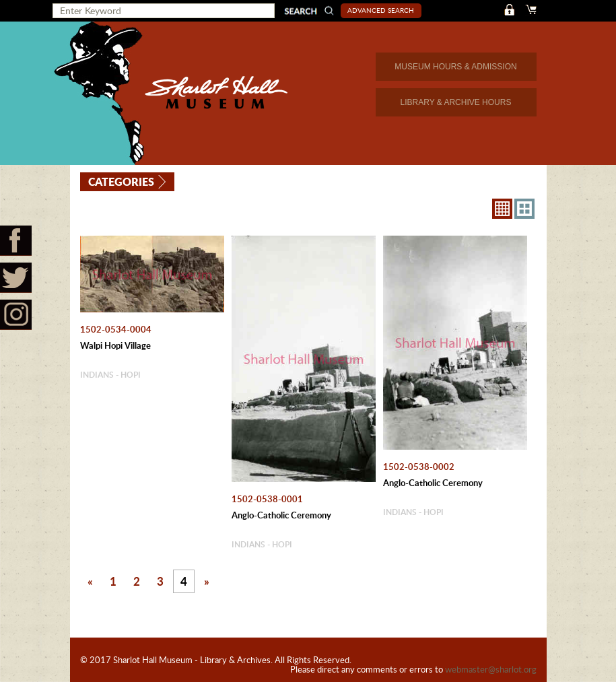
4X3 (524, 209)
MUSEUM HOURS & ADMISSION (455, 67)
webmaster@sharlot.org (491, 669)
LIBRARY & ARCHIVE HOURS (456, 102)
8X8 (502, 209)
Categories (121, 181)
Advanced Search (381, 10)
